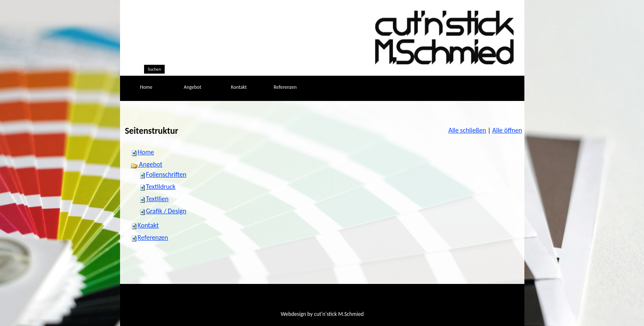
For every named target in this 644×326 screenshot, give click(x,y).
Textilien (158, 199)
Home (146, 152)
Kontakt (148, 225)
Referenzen (153, 237)
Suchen (155, 69)
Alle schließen (467, 130)
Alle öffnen (507, 130)
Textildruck (161, 187)
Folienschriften (166, 174)
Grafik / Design (166, 211)
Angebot (147, 164)
